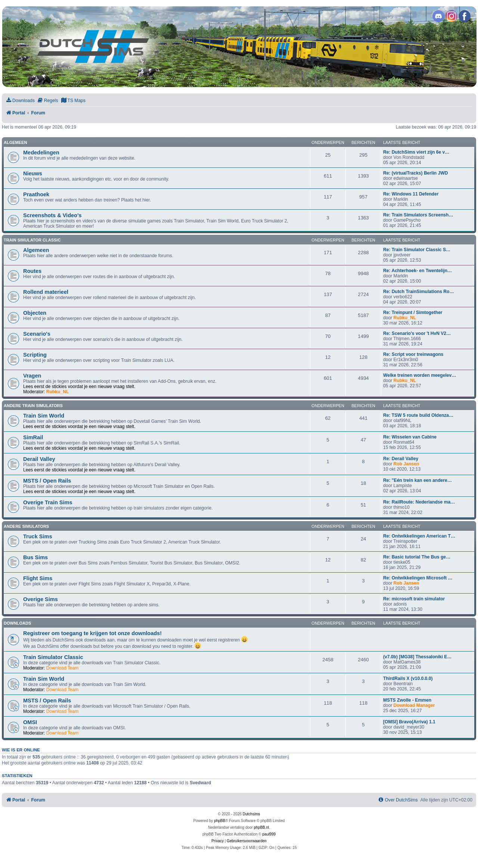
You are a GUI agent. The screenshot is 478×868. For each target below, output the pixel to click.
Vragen (32, 376)
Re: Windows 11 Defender (411, 194)
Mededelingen (41, 153)
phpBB (220, 821)
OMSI (30, 722)
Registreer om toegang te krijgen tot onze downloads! (92, 633)
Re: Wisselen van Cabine (410, 437)
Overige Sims (41, 599)
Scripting (35, 355)
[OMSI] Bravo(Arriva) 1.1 (409, 722)
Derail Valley (39, 459)
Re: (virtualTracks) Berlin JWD (415, 173)
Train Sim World (44, 416)
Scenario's (37, 334)
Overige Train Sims (48, 502)
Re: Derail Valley (401, 459)
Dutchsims (252, 814)
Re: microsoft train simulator (414, 599)
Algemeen (15, 142)
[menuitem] (20, 101)
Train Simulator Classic (32, 240)
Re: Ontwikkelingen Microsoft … (418, 578)
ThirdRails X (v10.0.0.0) (408, 678)
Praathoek (36, 194)
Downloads (17, 623)
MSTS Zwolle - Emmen (407, 700)
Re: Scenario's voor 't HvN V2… (417, 333)
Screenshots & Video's (52, 215)
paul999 (269, 834)
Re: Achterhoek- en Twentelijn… (418, 271)
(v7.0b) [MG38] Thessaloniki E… (417, 657)
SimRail (33, 437)
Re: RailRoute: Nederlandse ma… (419, 502)
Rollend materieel (46, 292)
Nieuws (33, 173)
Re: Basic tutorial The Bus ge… (417, 557)
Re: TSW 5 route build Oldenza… (418, 415)
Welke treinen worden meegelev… (420, 375)
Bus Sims (35, 557)
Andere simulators (26, 526)
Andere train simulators (33, 406)
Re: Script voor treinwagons (413, 354)
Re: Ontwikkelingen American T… (419, 536)
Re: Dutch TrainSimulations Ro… (418, 292)
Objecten (35, 313)
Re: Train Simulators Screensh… (418, 215)
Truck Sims (38, 536)
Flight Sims (38, 578)
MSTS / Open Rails (47, 481)
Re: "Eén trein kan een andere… (418, 480)
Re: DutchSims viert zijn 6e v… (416, 152)
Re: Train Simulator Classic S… (417, 250)
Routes (32, 271)
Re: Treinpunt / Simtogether (413, 313)
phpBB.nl (262, 827)
